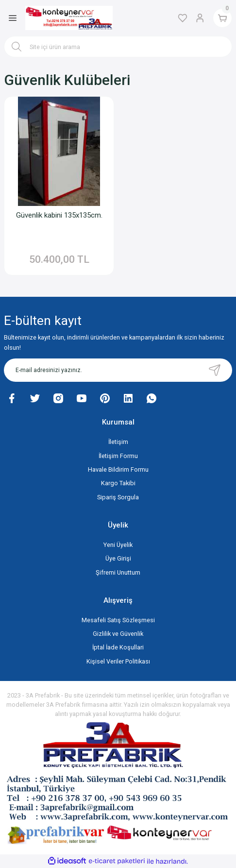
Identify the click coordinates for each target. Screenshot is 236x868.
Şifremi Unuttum (118, 572)
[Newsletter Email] (118, 370)
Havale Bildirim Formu (118, 469)
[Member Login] (200, 18)
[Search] (118, 47)
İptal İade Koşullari (118, 647)
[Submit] (215, 370)
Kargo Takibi (118, 483)
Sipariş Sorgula (118, 497)
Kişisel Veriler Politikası (118, 661)
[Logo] (69, 18)
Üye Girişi (118, 558)
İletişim (118, 442)
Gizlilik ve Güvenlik (118, 634)
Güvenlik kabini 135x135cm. (59, 215)
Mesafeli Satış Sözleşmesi (118, 620)
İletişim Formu (118, 456)
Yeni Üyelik (118, 545)
